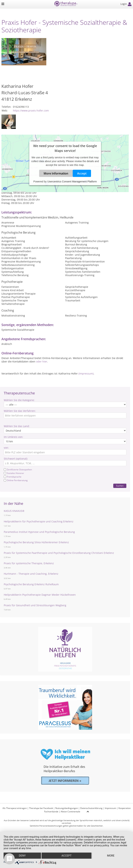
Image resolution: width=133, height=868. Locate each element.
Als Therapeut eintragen (15, 808)
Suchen (120, 486)
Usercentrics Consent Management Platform (72, 181)
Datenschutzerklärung (91, 808)
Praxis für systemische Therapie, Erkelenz (29, 563)
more (111, 856)
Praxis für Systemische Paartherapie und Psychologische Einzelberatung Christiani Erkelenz (59, 553)
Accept (82, 173)
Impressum (110, 808)
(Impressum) (86, 374)
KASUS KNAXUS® (14, 511)
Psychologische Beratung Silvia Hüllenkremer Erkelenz (36, 542)
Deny (22, 856)
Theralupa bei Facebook (41, 808)
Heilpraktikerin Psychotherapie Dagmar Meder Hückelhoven (40, 595)
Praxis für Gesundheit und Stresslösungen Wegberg (35, 605)
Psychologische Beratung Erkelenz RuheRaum (31, 584)
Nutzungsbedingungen (67, 808)
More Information (56, 173)
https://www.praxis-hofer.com (31, 110)
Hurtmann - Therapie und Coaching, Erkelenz (31, 574)
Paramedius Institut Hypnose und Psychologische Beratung (39, 532)
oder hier (42, 361)
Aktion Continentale (70, 812)
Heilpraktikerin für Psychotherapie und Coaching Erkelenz (39, 521)
